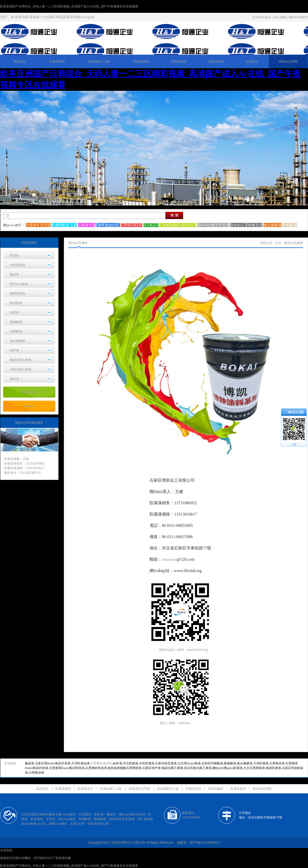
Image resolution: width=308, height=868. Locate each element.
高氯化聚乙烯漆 (21, 369)
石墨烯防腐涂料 (101, 763)
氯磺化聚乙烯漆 (21, 360)
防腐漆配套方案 (168, 789)
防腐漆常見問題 (140, 789)
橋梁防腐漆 (17, 293)
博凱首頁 (19, 62)
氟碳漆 (14, 274)
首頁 (278, 243)
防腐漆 (14, 255)
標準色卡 (29, 406)
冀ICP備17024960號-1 (205, 843)
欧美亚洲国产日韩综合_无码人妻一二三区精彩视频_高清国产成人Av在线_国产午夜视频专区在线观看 (69, 6)
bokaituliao (169, 560)
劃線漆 (14, 379)
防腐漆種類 (57, 62)
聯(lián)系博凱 (288, 62)
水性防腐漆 (17, 265)
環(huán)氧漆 (19, 284)
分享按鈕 (6, 850)
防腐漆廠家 (216, 62)
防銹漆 (14, 312)
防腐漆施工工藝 (99, 62)
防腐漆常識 (193, 789)
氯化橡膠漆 (17, 341)
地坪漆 (14, 350)
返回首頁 (42, 789)
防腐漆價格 (179, 62)
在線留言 (252, 62)
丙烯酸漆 (16, 331)
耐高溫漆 (16, 303)
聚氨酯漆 (16, 322)
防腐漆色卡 (29, 392)
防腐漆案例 (141, 62)
